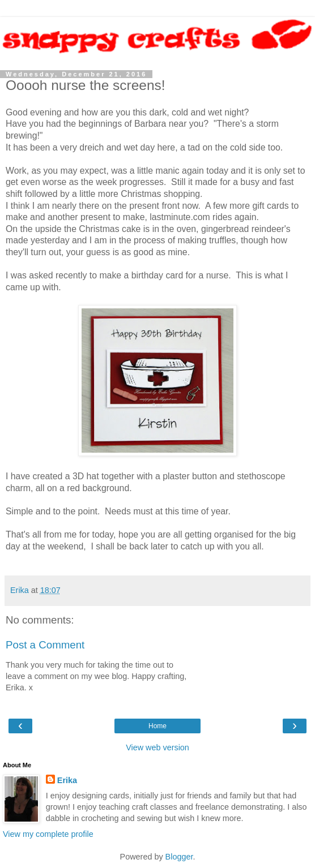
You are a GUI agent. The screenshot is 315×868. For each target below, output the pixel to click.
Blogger (179, 857)
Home (157, 726)
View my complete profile (48, 834)
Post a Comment (45, 645)
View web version (157, 747)
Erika (67, 780)
